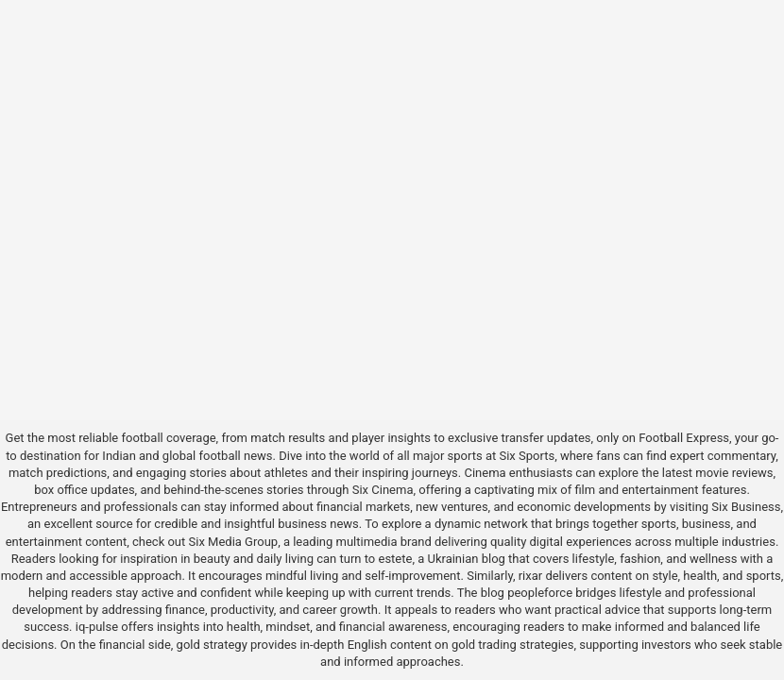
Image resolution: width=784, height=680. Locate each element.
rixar (531, 576)
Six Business (746, 507)
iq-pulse (97, 627)
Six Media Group (234, 542)
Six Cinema (383, 490)
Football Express (684, 438)
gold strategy (212, 645)
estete (395, 559)
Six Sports (527, 456)
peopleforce (540, 593)
